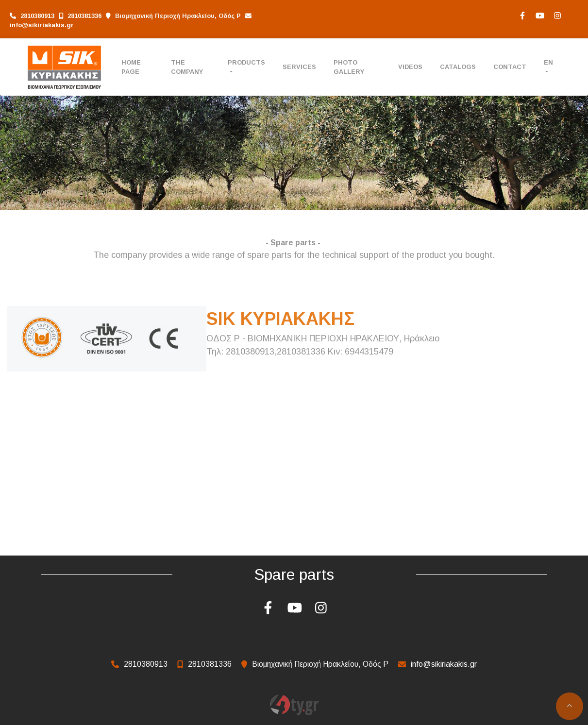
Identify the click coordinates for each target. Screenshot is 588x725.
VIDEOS (410, 67)
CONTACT (510, 67)
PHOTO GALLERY (349, 67)
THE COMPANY (187, 67)
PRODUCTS (246, 62)
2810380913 (37, 16)
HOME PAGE (131, 67)
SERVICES (299, 67)
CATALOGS (458, 67)
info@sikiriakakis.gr (42, 25)
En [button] (548, 62)
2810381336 (84, 16)
